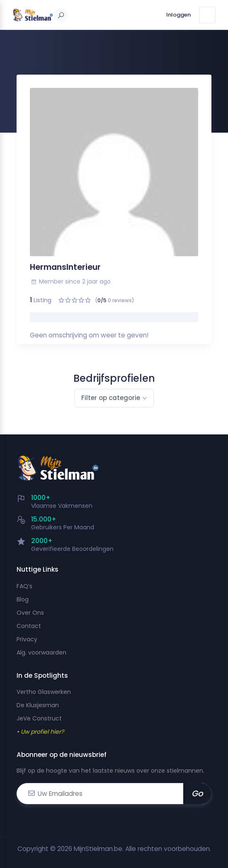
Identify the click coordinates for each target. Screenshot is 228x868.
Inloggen (178, 15)
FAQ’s (24, 586)
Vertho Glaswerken (44, 692)
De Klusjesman (38, 705)
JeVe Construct (39, 718)
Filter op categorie (111, 398)
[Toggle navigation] (207, 15)
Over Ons (30, 613)
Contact (29, 626)
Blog (23, 599)
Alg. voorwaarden (41, 652)
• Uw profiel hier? (40, 732)
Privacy (27, 639)
